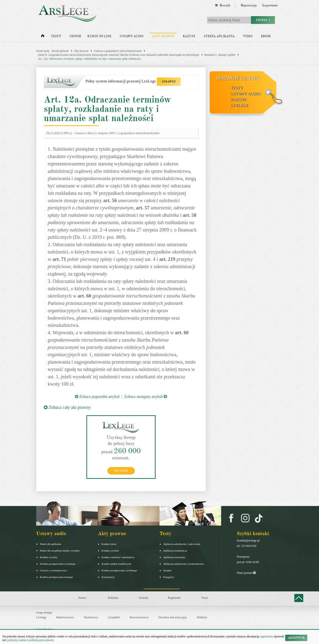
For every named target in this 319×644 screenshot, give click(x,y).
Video (248, 36)
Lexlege (41, 617)
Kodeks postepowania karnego (56, 577)
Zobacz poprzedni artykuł (97, 397)
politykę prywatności (41, 640)
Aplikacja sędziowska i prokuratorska (183, 564)
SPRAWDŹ (169, 82)
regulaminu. (267, 636)
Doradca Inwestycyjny (173, 617)
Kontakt (144, 598)
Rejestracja (249, 5)
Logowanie (270, 5)
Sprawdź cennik (238, 78)
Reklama (113, 598)
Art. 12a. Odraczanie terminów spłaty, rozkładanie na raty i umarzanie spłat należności (89, 59)
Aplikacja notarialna (174, 557)
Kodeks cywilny (49, 557)
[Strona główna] (43, 37)
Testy (56, 36)
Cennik (75, 36)
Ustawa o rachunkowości (53, 570)
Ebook (266, 36)
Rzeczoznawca (139, 617)
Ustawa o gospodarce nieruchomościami (118, 51)
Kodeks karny (109, 544)
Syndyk (167, 570)
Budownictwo (65, 617)
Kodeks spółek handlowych (116, 564)
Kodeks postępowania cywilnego (58, 564)
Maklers (202, 617)
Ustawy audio (131, 36)
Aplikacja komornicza (175, 551)
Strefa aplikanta (219, 36)
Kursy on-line (99, 36)
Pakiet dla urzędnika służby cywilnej (60, 551)
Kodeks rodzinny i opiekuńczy (118, 557)
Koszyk (222, 5)
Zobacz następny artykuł (146, 397)
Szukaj (263, 20)
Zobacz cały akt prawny (67, 407)
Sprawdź (121, 471)
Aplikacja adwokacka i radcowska (182, 544)
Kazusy (189, 36)
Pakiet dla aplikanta (51, 544)
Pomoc (82, 598)
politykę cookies (17, 640)
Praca (205, 598)
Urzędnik (114, 617)
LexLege (240, 106)
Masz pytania (246, 573)
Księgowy (169, 577)
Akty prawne (163, 36)
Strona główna (60, 51)
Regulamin (174, 598)
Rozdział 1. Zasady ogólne (220, 55)
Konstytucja (108, 577)
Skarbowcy (91, 617)
